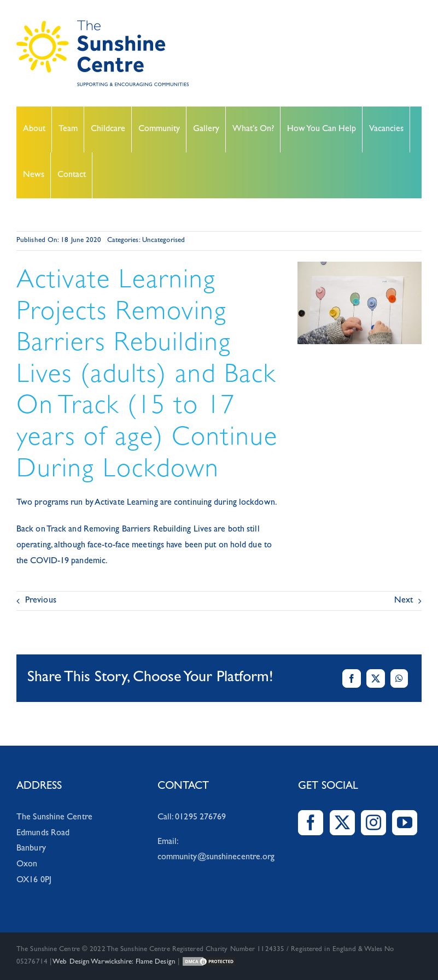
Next (404, 601)
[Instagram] (373, 823)
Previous (41, 601)
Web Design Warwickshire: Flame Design (114, 962)
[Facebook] (352, 678)
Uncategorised (163, 241)
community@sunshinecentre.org (216, 858)
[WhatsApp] (399, 678)
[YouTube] (405, 823)
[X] (376, 678)
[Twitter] (342, 823)
